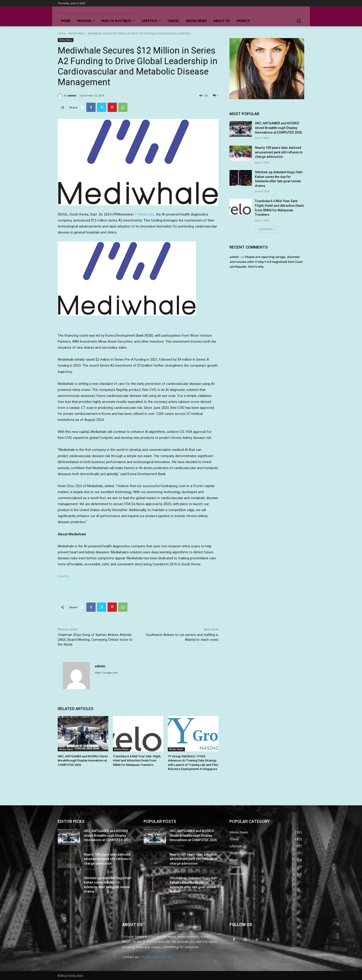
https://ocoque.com (106, 673)
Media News (77, 33)
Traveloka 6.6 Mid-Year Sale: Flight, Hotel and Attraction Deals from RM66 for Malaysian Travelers (137, 760)
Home (62, 33)
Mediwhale (146, 214)
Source (63, 576)
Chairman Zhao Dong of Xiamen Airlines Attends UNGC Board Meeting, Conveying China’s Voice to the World (95, 640)
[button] (299, 21)
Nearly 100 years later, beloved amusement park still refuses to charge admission (279, 152)
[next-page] (68, 780)
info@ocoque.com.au (156, 957)
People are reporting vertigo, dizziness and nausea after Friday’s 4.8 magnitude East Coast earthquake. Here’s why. (266, 262)
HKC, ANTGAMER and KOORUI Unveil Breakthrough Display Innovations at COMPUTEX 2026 (83, 760)
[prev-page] (61, 780)
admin (72, 95)
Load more (267, 229)
